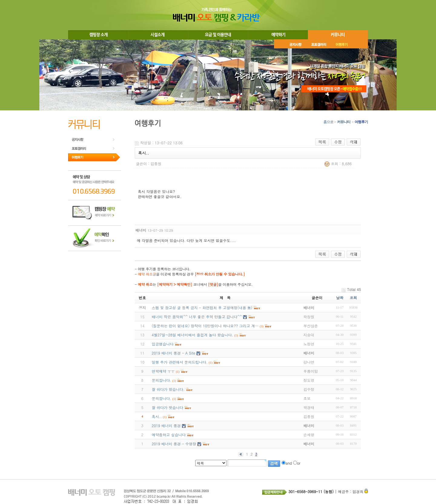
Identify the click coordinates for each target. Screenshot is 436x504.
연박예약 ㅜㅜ (163, 371)
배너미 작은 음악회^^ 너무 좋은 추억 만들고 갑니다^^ (197, 317)
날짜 (340, 298)
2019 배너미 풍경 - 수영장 (174, 444)
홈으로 (328, 122)
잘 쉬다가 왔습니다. (168, 389)
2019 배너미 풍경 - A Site (173, 353)
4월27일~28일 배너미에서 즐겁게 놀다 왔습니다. (192, 335)
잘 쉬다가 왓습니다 (167, 407)
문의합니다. (162, 380)
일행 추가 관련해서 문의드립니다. (180, 362)
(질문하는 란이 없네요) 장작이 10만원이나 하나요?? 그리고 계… (205, 326)
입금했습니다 (163, 344)
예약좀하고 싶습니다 (169, 435)
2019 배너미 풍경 (166, 425)
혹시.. (157, 416)
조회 (353, 298)
